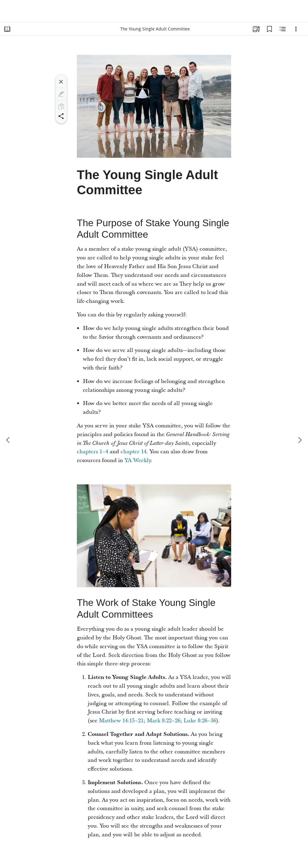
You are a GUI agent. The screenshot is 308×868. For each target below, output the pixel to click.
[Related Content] (283, 29)
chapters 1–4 (93, 452)
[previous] (8, 440)
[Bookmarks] (269, 29)
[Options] (296, 29)
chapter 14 (134, 452)
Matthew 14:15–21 (121, 721)
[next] (300, 440)
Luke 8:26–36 (200, 721)
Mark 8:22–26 (163, 721)
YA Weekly (138, 460)
